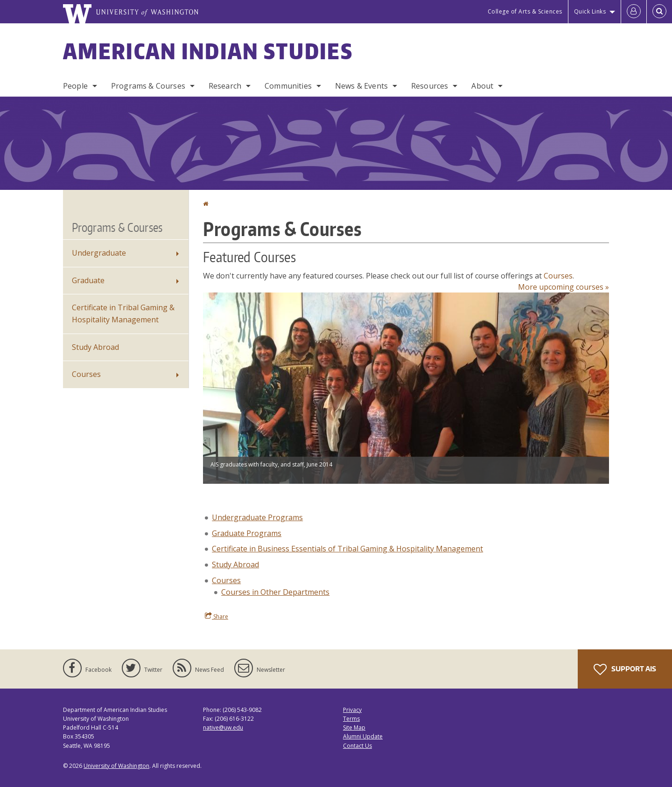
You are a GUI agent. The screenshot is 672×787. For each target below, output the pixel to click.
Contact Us (357, 746)
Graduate (88, 280)
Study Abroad (235, 564)
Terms (351, 719)
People (75, 86)
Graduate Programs (247, 533)
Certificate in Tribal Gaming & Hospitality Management (123, 313)
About (482, 86)
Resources (430, 86)
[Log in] (634, 12)
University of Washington (116, 766)
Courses (558, 276)
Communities (288, 86)
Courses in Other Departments (275, 592)
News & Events (361, 86)
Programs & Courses (148, 86)
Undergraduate (99, 253)
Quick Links (590, 11)
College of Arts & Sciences (525, 11)
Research (225, 86)
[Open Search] (659, 12)
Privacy (352, 710)
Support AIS (625, 669)
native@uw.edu (223, 728)
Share (217, 616)
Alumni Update (363, 736)
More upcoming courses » (563, 287)
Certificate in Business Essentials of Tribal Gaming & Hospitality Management (347, 549)
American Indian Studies (208, 51)
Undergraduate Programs (257, 517)
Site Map (354, 728)
